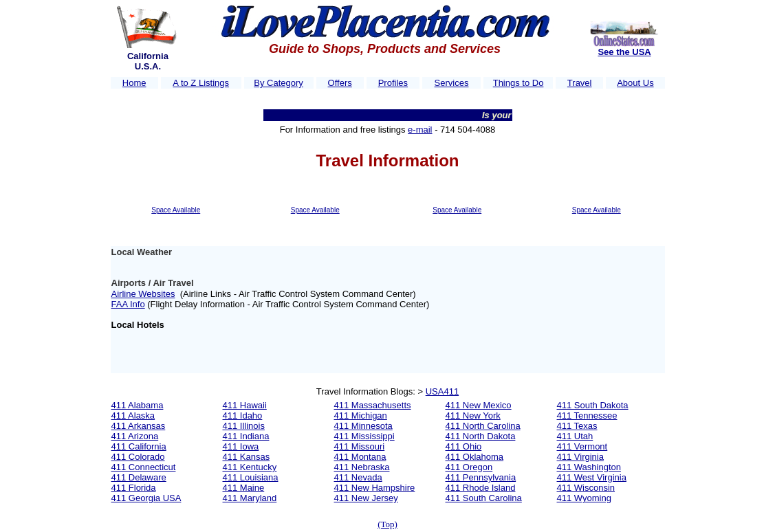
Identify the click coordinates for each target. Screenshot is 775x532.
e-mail (420, 130)
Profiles (393, 83)
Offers (340, 83)
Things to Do (519, 83)
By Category (279, 83)
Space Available (176, 210)
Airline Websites (143, 294)
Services (452, 83)
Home (134, 83)
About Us (635, 83)
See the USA (624, 52)
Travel (580, 83)
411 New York (473, 415)
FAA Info (128, 304)
